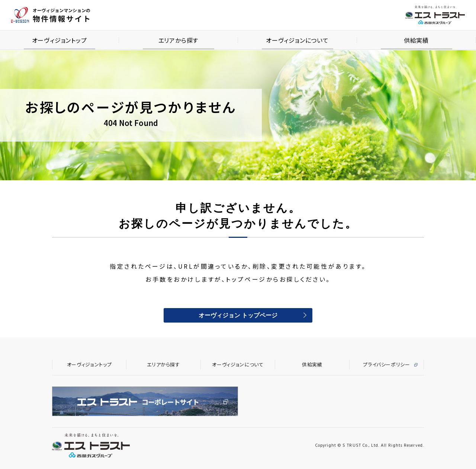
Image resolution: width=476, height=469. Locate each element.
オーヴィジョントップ (89, 364)
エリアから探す (163, 364)
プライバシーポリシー (387, 364)
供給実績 (312, 364)
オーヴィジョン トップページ (238, 316)
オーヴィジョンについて (238, 364)
